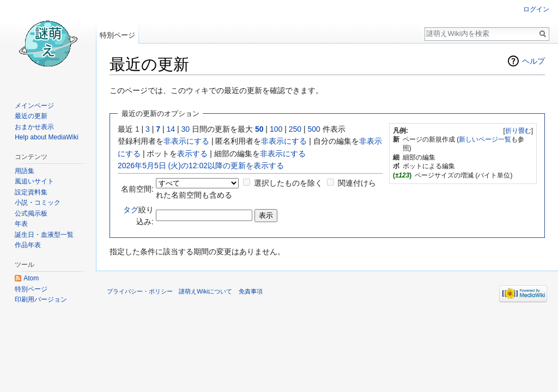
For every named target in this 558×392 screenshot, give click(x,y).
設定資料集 (31, 192)
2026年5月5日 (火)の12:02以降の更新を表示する (201, 166)
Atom (31, 278)
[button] (518, 131)
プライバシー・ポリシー (140, 291)
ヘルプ (533, 61)
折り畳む (518, 131)
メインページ (34, 106)
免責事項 (251, 291)
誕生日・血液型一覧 (44, 235)
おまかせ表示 (34, 127)
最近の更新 (31, 116)
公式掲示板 (31, 213)
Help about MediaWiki (47, 137)
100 (276, 129)
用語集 (25, 171)
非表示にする (186, 141)
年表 (21, 224)
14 (171, 129)
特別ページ (117, 35)
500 (314, 129)
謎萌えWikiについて (205, 291)
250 (295, 129)
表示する (192, 154)
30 (186, 129)
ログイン (536, 9)
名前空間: (137, 189)
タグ (131, 210)
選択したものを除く (288, 183)
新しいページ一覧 (485, 139)
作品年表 (28, 245)
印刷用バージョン (41, 299)
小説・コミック (38, 203)
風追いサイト (34, 181)
